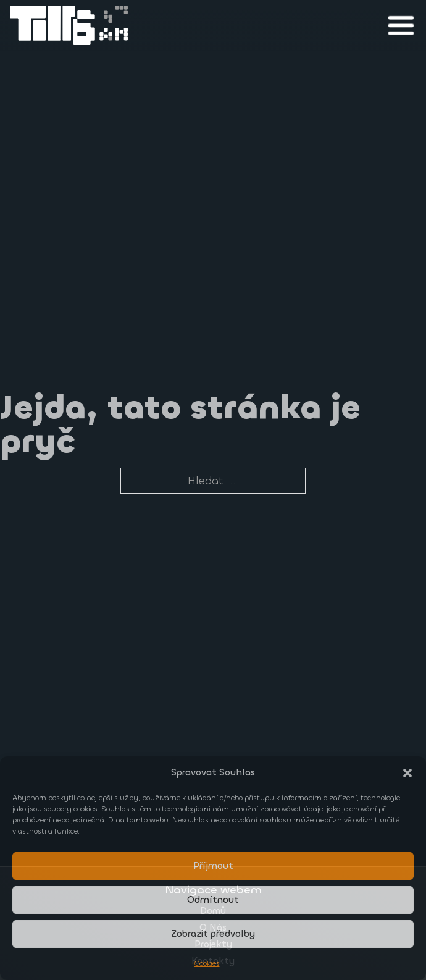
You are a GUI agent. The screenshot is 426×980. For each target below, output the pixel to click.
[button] (407, 773)
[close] (401, 25)
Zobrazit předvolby (213, 934)
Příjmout (213, 866)
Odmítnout (213, 900)
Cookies (207, 963)
